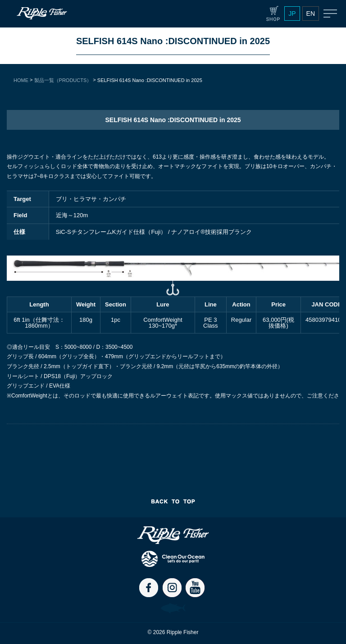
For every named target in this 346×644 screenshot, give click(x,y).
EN (311, 14)
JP (292, 14)
